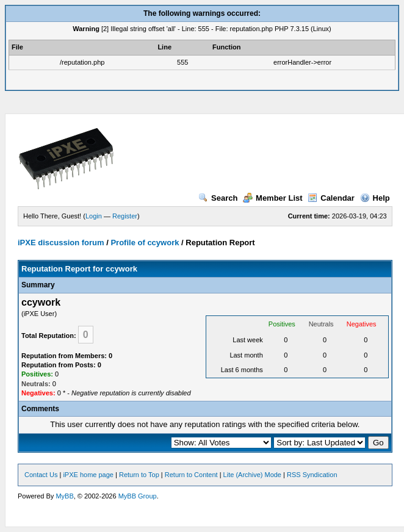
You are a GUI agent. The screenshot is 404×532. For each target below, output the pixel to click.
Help (375, 198)
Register (125, 216)
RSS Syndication (312, 475)
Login (94, 216)
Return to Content (191, 475)
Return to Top (139, 475)
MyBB (64, 496)
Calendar (331, 198)
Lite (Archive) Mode (252, 475)
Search (218, 198)
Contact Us (41, 475)
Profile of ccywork (145, 243)
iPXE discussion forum (61, 243)
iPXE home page (88, 475)
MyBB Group (138, 496)
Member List (273, 198)
